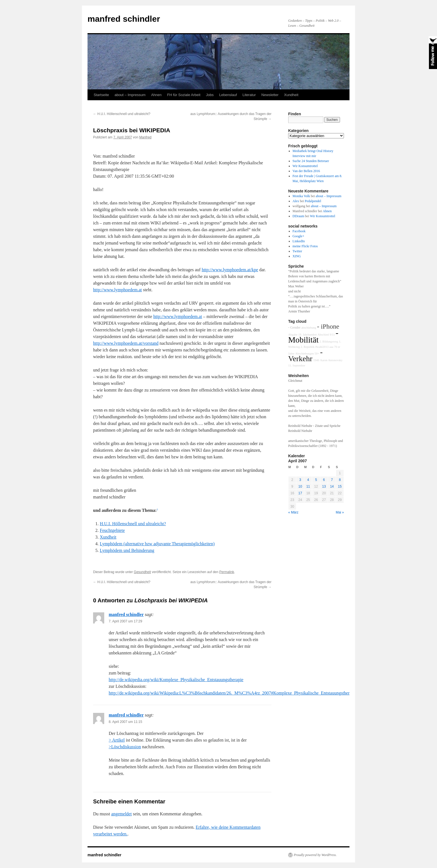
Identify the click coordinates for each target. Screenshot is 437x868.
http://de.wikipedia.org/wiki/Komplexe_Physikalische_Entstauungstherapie (176, 680)
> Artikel (117, 740)
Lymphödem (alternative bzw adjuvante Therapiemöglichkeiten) (157, 544)
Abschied (323, 335)
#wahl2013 (322, 347)
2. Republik (308, 347)
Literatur (249, 95)
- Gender (294, 327)
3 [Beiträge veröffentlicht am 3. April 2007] (300, 480)
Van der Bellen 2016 (306, 171)
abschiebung (309, 328)
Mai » (340, 512)
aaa (331, 347)
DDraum (298, 216)
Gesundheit (142, 572)
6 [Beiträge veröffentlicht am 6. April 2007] (324, 480)
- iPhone (328, 326)
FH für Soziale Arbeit (184, 95)
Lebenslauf (228, 95)
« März (293, 512)
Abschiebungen (304, 354)
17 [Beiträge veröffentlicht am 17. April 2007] (300, 493)
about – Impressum (130, 95)
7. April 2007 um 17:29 (125, 621)
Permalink (227, 572)
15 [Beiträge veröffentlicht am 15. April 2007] (340, 486)
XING (297, 256)
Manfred (145, 137)
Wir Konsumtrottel (305, 166)
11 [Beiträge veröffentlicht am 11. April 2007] (308, 486)
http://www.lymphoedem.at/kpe (230, 270)
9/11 (332, 335)
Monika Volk (301, 196)
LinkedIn (299, 241)
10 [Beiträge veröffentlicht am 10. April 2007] (300, 486)
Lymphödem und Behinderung (127, 550)
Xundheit (291, 95)
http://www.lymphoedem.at (117, 290)
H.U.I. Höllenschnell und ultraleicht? (122, 114)
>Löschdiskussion (125, 747)
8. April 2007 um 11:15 (125, 722)
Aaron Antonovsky (331, 360)
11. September (297, 365)
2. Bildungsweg (329, 342)
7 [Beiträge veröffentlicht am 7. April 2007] (332, 480)
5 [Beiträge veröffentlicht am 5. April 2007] (316, 480)
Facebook (299, 231)
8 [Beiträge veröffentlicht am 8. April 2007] (340, 480)
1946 (316, 360)
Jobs (210, 95)
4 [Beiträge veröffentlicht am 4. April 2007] (308, 480)
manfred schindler (124, 19)
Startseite (101, 95)
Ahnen (156, 95)
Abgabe (293, 335)
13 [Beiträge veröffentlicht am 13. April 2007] (324, 486)
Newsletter (270, 95)
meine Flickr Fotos (305, 246)
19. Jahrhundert (307, 335)
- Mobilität (313, 336)
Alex (296, 201)
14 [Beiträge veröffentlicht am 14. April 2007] (332, 486)
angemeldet (122, 814)
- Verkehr (305, 355)
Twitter (297, 251)
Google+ (298, 236)
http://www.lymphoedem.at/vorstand (126, 343)
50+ (317, 354)
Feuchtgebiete (112, 530)
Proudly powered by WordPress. (315, 855)
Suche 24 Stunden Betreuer (311, 161)
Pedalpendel (313, 201)
